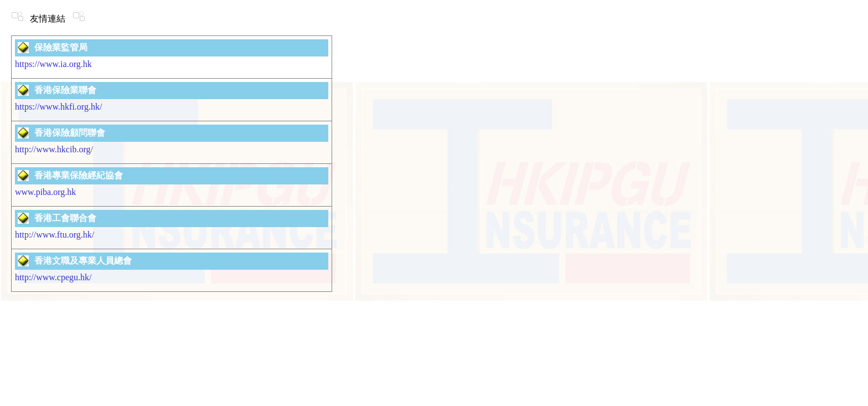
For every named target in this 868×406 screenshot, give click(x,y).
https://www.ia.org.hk (53, 64)
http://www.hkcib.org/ (54, 149)
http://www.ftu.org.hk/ (55, 235)
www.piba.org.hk (45, 192)
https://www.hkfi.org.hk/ (58, 107)
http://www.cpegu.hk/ (53, 277)
